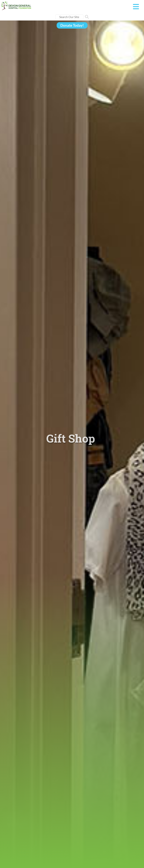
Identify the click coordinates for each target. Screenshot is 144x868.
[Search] (69, 17)
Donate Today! (72, 25)
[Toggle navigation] (136, 7)
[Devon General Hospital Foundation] (16, 5)
